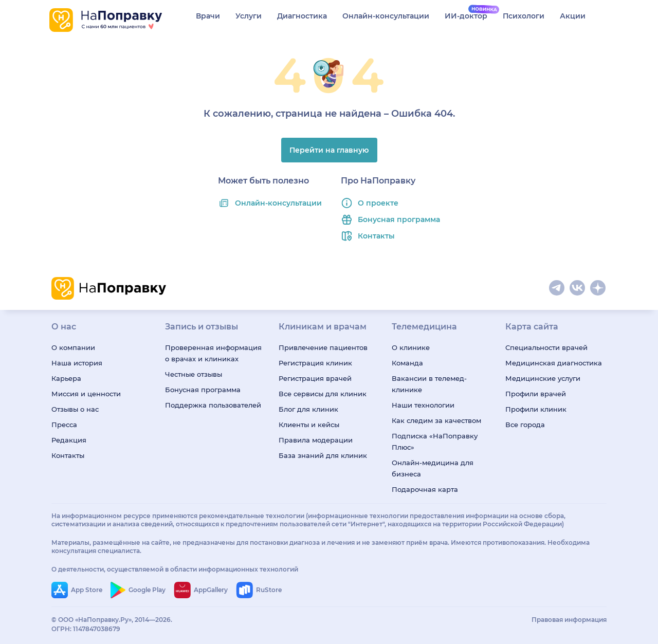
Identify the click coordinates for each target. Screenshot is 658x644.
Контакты (376, 236)
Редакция (69, 440)
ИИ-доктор (466, 16)
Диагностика (302, 16)
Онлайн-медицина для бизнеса (433, 468)
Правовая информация (569, 620)
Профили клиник (536, 409)
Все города (525, 425)
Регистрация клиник (315, 363)
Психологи (524, 16)
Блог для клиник (308, 409)
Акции (573, 16)
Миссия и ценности (86, 394)
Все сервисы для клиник (323, 394)
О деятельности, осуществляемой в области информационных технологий (175, 569)
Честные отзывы (194, 374)
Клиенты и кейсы (309, 425)
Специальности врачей (546, 347)
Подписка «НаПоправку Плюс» (435, 441)
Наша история (77, 363)
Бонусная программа (399, 219)
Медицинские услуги (543, 378)
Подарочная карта (425, 489)
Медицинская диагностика (554, 363)
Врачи (208, 16)
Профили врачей (536, 394)
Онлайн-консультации (386, 16)
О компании (73, 347)
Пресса (64, 425)
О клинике (411, 347)
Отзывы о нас (75, 409)
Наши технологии (423, 405)
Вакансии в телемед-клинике (429, 384)
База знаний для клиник (323, 455)
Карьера (66, 378)
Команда (407, 363)
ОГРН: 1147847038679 (86, 629)
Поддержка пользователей (213, 405)
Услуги (249, 16)
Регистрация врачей (315, 378)
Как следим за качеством (436, 420)
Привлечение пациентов (323, 347)
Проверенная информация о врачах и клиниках (213, 353)
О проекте (378, 203)
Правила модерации (316, 440)
